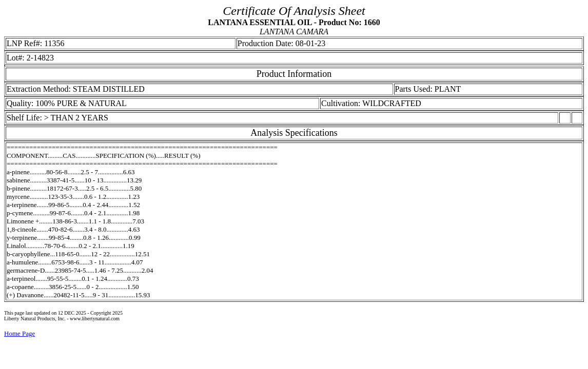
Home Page (19, 333)
